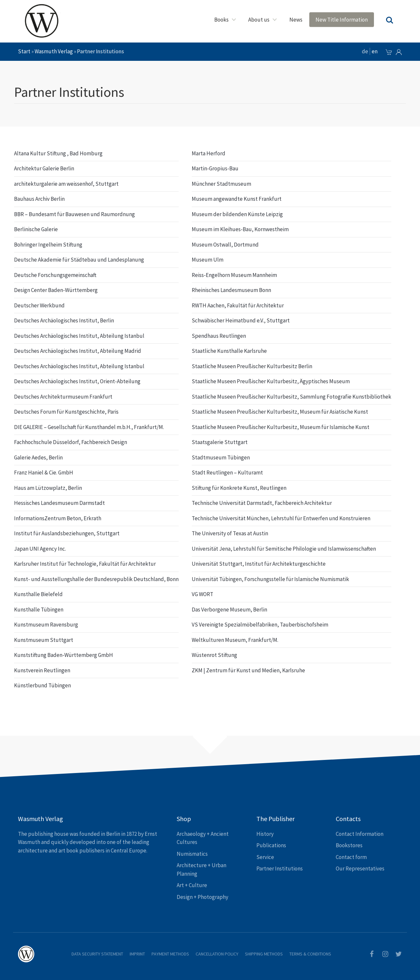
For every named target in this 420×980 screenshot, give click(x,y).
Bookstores (349, 845)
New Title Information (342, 20)
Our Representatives (360, 868)
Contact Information (360, 834)
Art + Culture (192, 885)
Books (221, 20)
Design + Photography (202, 897)
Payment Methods (170, 954)
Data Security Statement (97, 954)
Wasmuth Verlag (54, 51)
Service (265, 857)
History (265, 834)
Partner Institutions (280, 868)
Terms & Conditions (310, 954)
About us (259, 20)
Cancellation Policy (217, 954)
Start (24, 51)
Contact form (351, 857)
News (296, 20)
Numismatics (192, 854)
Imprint (137, 954)
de (365, 51)
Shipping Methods (264, 954)
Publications (271, 845)
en (375, 51)
